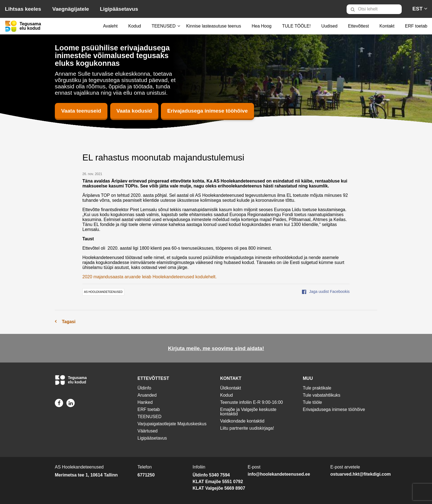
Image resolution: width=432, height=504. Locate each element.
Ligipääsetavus (119, 9)
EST (418, 9)
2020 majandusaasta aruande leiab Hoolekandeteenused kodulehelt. (149, 277)
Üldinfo (144, 388)
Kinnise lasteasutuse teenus (214, 26)
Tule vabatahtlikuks (322, 395)
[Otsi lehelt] (374, 9)
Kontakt (387, 26)
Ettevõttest (358, 26)
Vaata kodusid (134, 111)
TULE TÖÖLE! (296, 26)
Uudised (329, 26)
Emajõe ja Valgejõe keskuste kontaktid (248, 412)
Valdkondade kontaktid (242, 421)
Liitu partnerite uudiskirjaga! (247, 428)
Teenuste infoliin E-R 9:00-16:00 (252, 402)
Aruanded (147, 395)
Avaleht (110, 26)
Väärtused (148, 431)
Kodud (134, 26)
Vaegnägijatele (71, 9)
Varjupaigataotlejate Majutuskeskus (172, 424)
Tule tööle (312, 402)
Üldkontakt (231, 388)
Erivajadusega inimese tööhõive (207, 111)
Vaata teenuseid (81, 111)
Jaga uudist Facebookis (326, 291)
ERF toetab (416, 26)
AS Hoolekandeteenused (103, 292)
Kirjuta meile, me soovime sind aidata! (216, 348)
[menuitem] (376, 9)
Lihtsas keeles (23, 9)
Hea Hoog (261, 26)
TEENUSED (164, 26)
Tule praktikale (317, 388)
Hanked (145, 402)
